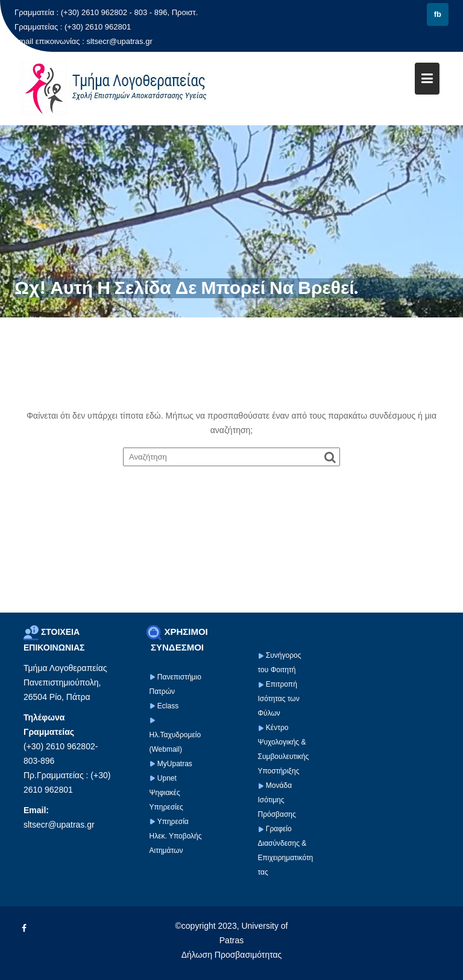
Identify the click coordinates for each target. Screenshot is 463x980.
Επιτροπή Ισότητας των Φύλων (279, 699)
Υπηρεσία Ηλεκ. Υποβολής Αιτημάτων (176, 836)
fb (438, 14)
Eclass (168, 706)
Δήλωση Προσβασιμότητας (232, 955)
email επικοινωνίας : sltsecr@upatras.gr (83, 41)
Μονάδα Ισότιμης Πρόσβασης (277, 800)
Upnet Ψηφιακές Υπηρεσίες (166, 793)
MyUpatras (175, 764)
